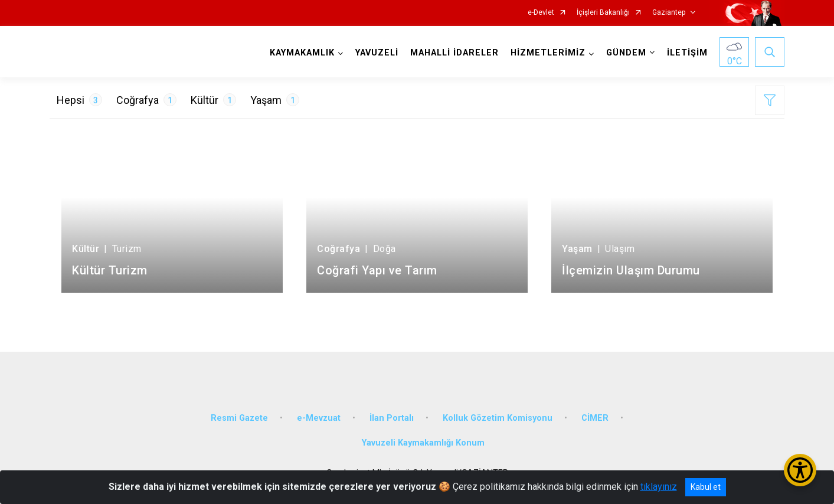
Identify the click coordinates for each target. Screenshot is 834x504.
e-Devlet (541, 13)
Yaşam (275, 100)
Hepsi (79, 100)
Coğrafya (146, 100)
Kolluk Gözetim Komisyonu (498, 418)
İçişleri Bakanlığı (603, 13)
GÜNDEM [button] (626, 53)
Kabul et (706, 487)
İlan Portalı (392, 418)
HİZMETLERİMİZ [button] (548, 53)
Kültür (213, 100)
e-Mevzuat (319, 418)
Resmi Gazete (239, 418)
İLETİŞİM (687, 53)
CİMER (595, 418)
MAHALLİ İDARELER (454, 53)
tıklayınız (659, 487)
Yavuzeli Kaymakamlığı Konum (423, 443)
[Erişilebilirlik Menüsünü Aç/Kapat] (800, 470)
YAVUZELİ (377, 53)
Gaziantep (669, 13)
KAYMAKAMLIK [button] (302, 53)
